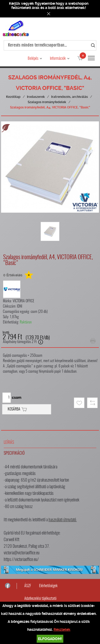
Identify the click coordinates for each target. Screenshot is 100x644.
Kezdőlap (13, 97)
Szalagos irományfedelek (47, 102)
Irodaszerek (36, 97)
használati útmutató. (63, 520)
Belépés (33, 59)
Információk (58, 59)
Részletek (62, 629)
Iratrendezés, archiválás (70, 97)
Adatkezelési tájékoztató (40, 599)
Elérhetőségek (48, 586)
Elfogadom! (50, 639)
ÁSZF (28, 586)
